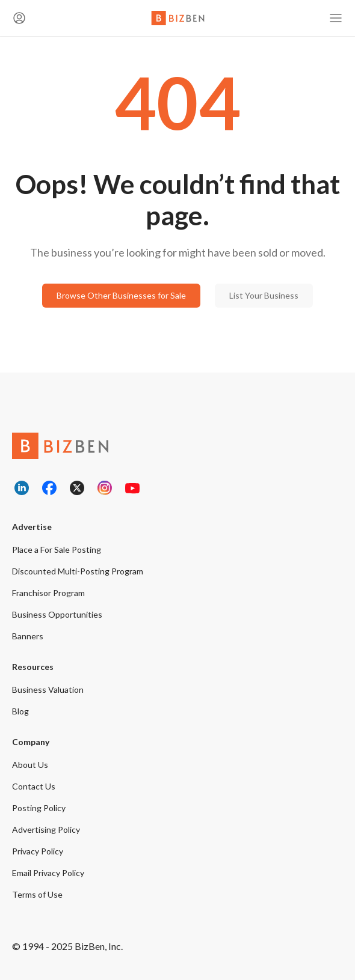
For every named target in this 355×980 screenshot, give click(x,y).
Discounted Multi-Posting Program (78, 571)
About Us (30, 765)
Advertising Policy (46, 829)
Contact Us (34, 786)
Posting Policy (39, 808)
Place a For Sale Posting (57, 549)
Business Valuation (48, 689)
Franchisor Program (48, 593)
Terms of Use (37, 894)
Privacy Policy (38, 851)
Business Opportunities (57, 614)
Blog (20, 711)
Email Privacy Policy (48, 873)
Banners (28, 636)
